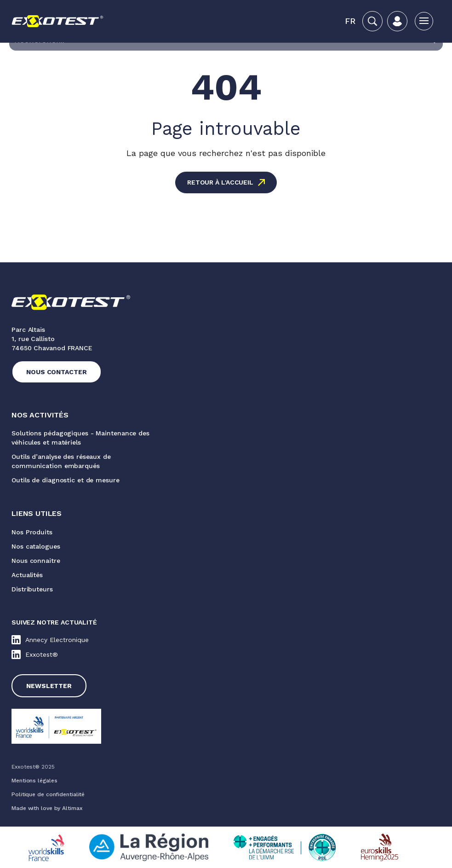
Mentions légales (34, 781)
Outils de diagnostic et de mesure (66, 480)
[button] (350, 21)
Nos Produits (32, 532)
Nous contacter (57, 372)
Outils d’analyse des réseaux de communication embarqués (61, 461)
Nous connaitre (36, 561)
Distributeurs (32, 589)
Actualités (27, 575)
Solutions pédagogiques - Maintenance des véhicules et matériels (80, 438)
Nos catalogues (36, 546)
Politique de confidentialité (48, 794)
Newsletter (49, 686)
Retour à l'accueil (220, 182)
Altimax (72, 808)
